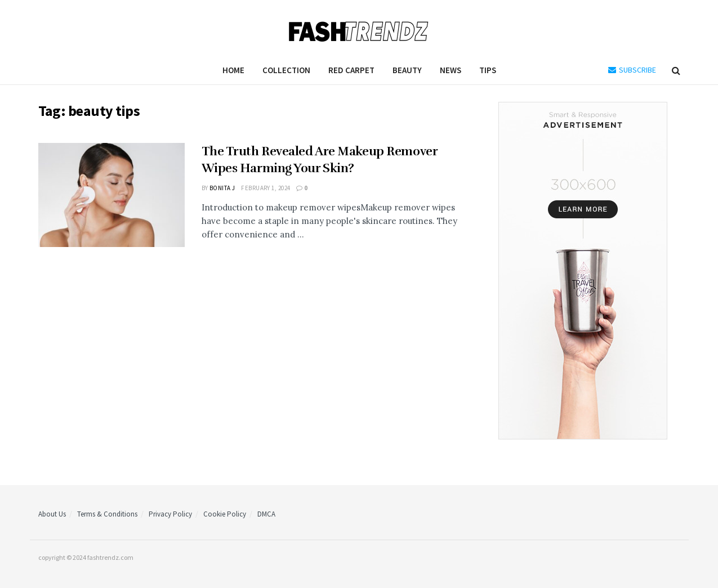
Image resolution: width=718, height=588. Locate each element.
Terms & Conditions (107, 514)
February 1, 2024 (266, 188)
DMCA (266, 514)
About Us (52, 514)
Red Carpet (351, 70)
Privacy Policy (170, 514)
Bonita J (222, 188)
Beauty (407, 70)
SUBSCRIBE (632, 70)
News (451, 70)
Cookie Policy (225, 514)
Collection (286, 70)
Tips (488, 70)
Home (233, 70)
